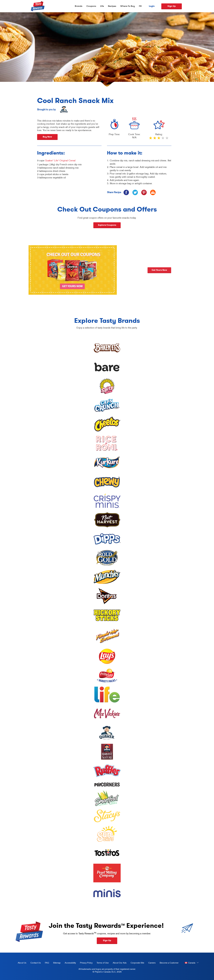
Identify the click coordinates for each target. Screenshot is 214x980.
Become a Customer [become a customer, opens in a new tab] (168, 963)
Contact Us (36, 963)
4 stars (163, 139)
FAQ (47, 963)
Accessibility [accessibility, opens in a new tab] (69, 963)
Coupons (91, 6)
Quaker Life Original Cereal (60, 161)
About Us (22, 963)
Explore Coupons (107, 225)
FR (140, 6)
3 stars (159, 139)
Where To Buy (128, 6)
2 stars (155, 139)
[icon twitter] (135, 192)
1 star (151, 139)
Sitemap (57, 963)
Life (102, 6)
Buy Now (47, 137)
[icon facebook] (126, 192)
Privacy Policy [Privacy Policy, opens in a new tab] (85, 963)
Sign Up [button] (107, 940)
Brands (79, 6)
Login (152, 6)
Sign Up (172, 6)
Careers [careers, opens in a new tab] (151, 963)
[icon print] (153, 192)
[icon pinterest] (144, 192)
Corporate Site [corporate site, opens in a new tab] (136, 963)
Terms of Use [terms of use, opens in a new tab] (102, 963)
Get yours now (196, 270)
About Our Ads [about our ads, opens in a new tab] (119, 963)
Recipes (112, 6)
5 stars (167, 139)
